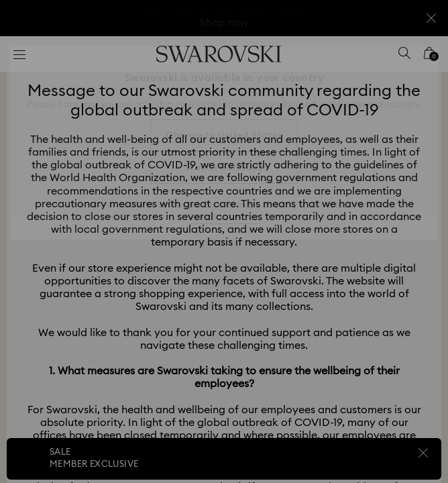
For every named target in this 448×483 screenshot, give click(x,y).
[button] (419, 60)
